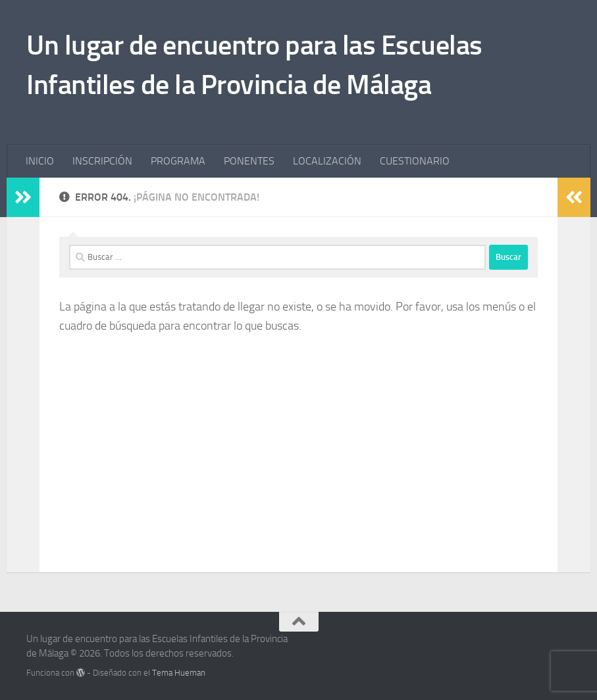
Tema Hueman (179, 673)
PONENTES (249, 161)
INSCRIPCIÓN (102, 161)
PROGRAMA (178, 161)
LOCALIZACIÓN (327, 161)
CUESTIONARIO (415, 161)
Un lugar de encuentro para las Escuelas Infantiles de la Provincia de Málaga (254, 65)
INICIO (40, 161)
